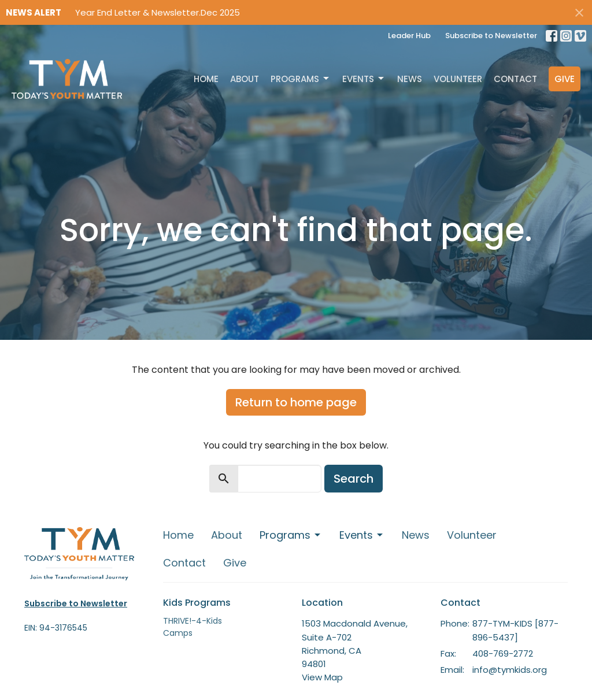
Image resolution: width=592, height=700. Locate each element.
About (245, 79)
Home (206, 79)
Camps (178, 633)
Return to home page (296, 402)
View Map (322, 677)
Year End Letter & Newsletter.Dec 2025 (158, 12)
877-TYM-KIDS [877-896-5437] (515, 630)
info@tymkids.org (510, 670)
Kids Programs (197, 603)
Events (364, 79)
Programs (301, 79)
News (410, 79)
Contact (515, 79)
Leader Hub (409, 36)
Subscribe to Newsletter (491, 36)
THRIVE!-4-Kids (193, 621)
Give (565, 79)
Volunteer (458, 79)
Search (354, 479)
